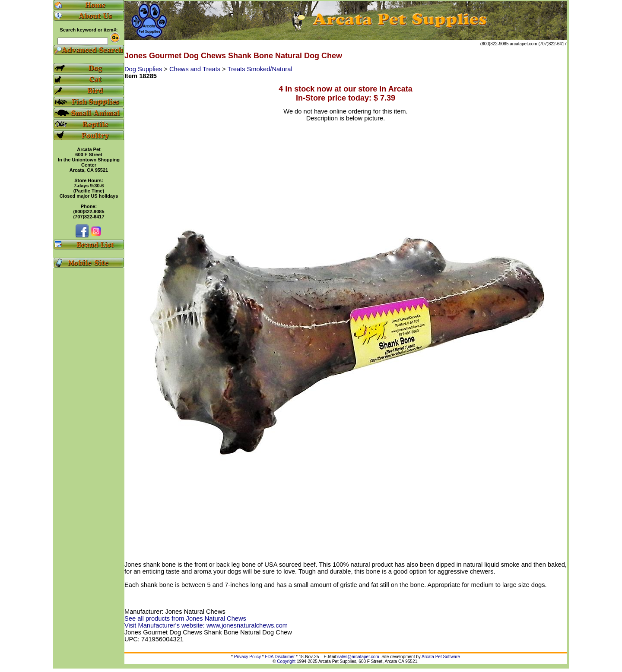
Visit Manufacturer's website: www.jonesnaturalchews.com (206, 625)
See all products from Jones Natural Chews (185, 618)
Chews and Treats (196, 69)
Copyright (286, 661)
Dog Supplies (144, 69)
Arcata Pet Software (441, 657)
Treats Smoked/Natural (260, 69)
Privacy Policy (248, 657)
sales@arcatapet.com (358, 657)
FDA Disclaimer (280, 657)
